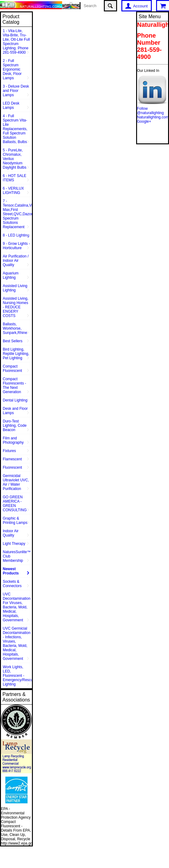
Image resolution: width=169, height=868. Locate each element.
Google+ (144, 121)
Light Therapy (14, 544)
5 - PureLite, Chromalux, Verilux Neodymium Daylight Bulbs (15, 159)
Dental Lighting (15, 400)
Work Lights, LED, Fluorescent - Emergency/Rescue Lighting (17, 676)
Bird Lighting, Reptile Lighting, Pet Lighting (16, 354)
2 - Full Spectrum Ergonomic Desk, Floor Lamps (12, 69)
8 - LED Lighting (16, 235)
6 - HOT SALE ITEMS (14, 178)
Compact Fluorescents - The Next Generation (14, 385)
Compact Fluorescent (12, 368)
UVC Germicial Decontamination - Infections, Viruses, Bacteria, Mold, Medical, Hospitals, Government (17, 644)
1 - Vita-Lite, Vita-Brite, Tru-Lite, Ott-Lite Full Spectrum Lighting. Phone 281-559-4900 (16, 42)
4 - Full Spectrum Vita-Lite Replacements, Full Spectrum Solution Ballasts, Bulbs (15, 129)
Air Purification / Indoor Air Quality (16, 261)
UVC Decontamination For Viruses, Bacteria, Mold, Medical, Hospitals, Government (17, 607)
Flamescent (12, 459)
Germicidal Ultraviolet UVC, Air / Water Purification (16, 482)
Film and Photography (13, 440)
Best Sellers (13, 341)
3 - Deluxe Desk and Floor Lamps (16, 91)
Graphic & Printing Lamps (15, 520)
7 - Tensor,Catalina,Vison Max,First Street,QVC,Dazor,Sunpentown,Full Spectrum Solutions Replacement (17, 214)
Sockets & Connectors (12, 584)
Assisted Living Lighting (15, 288)
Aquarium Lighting (11, 275)
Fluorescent (12, 467)
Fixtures (9, 451)
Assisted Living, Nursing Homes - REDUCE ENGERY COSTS (16, 307)
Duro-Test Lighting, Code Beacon (15, 426)
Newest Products (11, 571)
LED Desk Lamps (11, 105)
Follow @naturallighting (150, 111)
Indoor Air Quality (11, 533)
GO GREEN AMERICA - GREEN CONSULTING (15, 504)
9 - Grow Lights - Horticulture (16, 246)
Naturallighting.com (153, 117)
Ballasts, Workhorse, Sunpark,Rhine (15, 328)
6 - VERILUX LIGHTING (13, 191)
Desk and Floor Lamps (15, 411)
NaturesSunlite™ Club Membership (17, 556)
